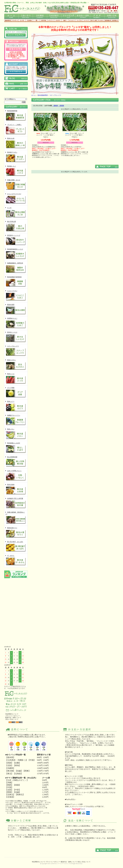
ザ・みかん (16, 560)
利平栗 (43, 21)
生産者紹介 (54, 16)
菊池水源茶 (16, 309)
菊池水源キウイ (16, 533)
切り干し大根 (94, 21)
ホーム (11, 16)
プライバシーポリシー (13, 716)
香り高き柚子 (65, 21)
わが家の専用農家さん (64, 9)
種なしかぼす (58, 21)
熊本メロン (16, 434)
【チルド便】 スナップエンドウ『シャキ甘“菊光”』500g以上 (75, 135)
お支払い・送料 (83, 16)
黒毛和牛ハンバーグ (16, 240)
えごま (79, 21)
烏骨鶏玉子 (115, 21)
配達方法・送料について (13, 717)
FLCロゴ (22, 9)
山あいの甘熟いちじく (16, 476)
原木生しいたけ (16, 337)
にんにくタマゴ (86, 21)
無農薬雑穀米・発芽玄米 (16, 268)
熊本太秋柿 (16, 489)
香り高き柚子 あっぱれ (16, 547)
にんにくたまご (16, 296)
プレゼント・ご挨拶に (16, 129)
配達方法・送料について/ (69, 862)
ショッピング (69, 16)
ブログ (97, 16)
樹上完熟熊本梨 (16, 462)
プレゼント (15, 21)
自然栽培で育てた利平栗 (16, 503)
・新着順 (61, 106)
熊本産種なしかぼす (16, 448)
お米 (22, 21)
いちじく (51, 21)
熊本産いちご (16, 171)
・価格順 (55, 106)
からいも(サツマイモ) (16, 199)
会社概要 (40, 16)
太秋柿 (29, 21)
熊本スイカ (16, 379)
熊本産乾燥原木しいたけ (16, 254)
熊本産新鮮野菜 (16, 116)
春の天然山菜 (16, 226)
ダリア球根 (16, 393)
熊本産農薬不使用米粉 (16, 282)
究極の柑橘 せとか (16, 185)
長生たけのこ (16, 365)
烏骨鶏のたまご (16, 323)
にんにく (72, 21)
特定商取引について (12, 714)
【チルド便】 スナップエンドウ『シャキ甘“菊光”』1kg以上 (46, 135)
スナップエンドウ (16, 351)
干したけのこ (101, 21)
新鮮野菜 (8, 21)
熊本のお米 (16, 143)
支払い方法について (12, 719)
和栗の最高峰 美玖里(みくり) (16, 518)
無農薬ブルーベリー (16, 420)
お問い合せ (112, 16)
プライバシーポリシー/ (53, 862)
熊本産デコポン (16, 157)
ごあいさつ (26, 16)
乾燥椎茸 (108, 21)
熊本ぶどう (16, 406)
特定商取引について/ (39, 862)
